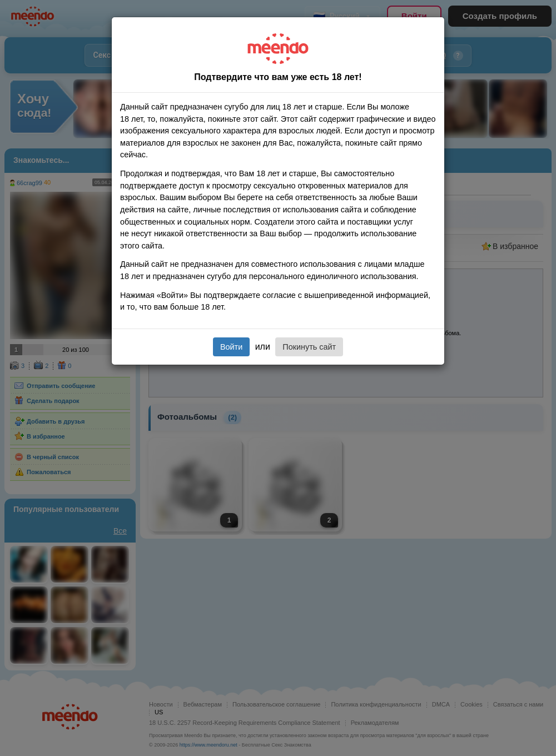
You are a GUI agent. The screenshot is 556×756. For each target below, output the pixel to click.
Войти (231, 347)
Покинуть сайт (309, 347)
